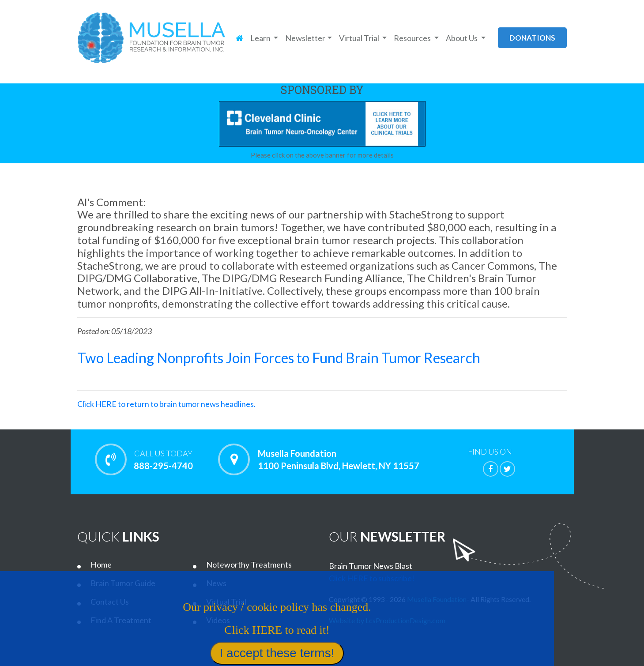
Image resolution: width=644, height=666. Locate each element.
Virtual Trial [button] (360, 38)
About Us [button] (462, 38)
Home (101, 564)
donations (532, 38)
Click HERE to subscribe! (372, 578)
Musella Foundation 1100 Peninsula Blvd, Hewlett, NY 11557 (339, 459)
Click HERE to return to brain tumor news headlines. (166, 404)
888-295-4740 (164, 459)
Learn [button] (261, 38)
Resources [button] (413, 38)
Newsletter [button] (305, 38)
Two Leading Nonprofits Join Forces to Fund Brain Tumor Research (279, 358)
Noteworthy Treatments (249, 564)
